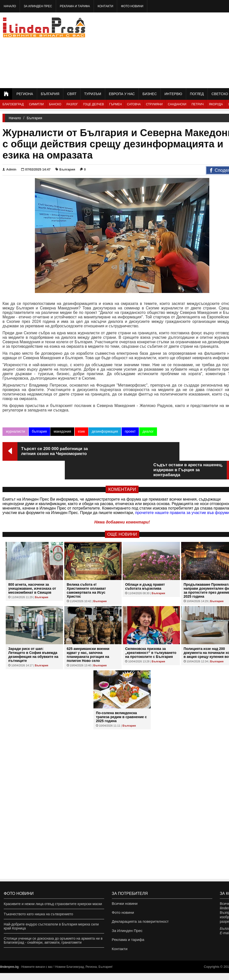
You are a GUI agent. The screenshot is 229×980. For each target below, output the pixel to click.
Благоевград (13, 104)
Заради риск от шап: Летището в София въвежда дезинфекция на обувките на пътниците (33, 636)
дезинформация (104, 431)
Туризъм (93, 94)
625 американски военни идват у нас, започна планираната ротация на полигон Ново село (88, 636)
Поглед (197, 94)
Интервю (173, 94)
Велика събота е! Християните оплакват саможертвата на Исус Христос (86, 572)
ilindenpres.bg (9, 974)
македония (62, 431)
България (50, 94)
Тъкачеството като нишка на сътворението (38, 914)
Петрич (198, 104)
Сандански (177, 104)
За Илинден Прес (38, 6)
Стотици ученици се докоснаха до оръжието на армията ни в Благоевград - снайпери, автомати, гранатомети (53, 940)
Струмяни (154, 104)
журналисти (15, 431)
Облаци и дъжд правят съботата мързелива (145, 568)
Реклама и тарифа (75, 6)
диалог (147, 431)
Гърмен (115, 104)
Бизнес (150, 94)
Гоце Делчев (94, 104)
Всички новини (124, 904)
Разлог (72, 104)
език (81, 431)
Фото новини (132, 6)
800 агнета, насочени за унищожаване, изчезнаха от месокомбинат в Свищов (32, 570)
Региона (25, 94)
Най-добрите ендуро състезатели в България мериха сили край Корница (51, 926)
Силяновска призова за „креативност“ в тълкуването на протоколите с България (151, 634)
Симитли (36, 104)
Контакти (106, 6)
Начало (10, 6)
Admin (9, 169)
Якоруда (216, 104)
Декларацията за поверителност (138, 924)
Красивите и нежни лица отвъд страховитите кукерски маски (53, 904)
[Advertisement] (187, 50)
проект (130, 431)
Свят (72, 94)
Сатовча (134, 104)
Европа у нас (122, 94)
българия (39, 431)
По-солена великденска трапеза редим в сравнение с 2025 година (121, 698)
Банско (55, 104)
